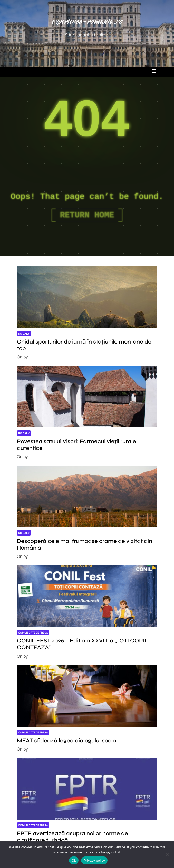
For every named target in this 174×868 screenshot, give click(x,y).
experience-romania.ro (87, 22)
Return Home (87, 215)
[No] (168, 854)
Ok (74, 860)
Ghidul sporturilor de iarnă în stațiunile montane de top (84, 345)
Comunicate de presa (33, 633)
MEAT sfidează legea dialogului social (67, 741)
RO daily (24, 334)
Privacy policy (94, 860)
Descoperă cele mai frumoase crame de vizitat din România (85, 544)
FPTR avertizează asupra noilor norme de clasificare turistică (72, 837)
